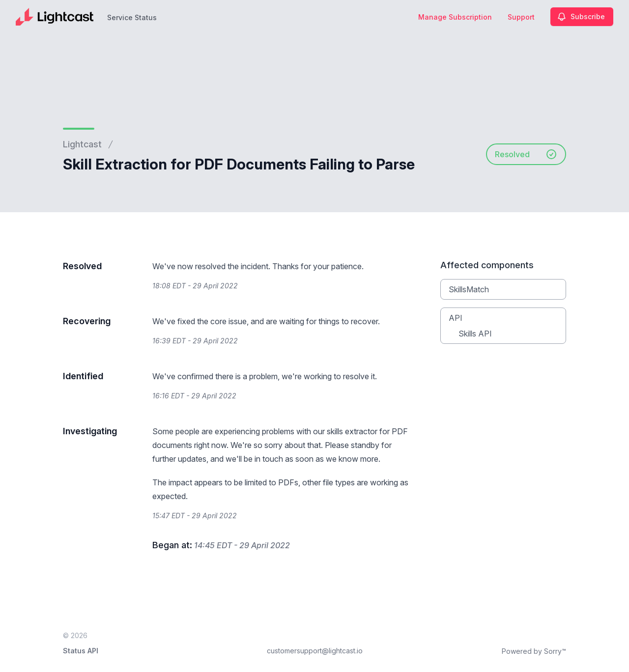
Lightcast (82, 144)
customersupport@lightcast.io (315, 651)
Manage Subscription (455, 17)
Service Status (132, 17)
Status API (81, 651)
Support (521, 17)
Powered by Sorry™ (534, 651)
